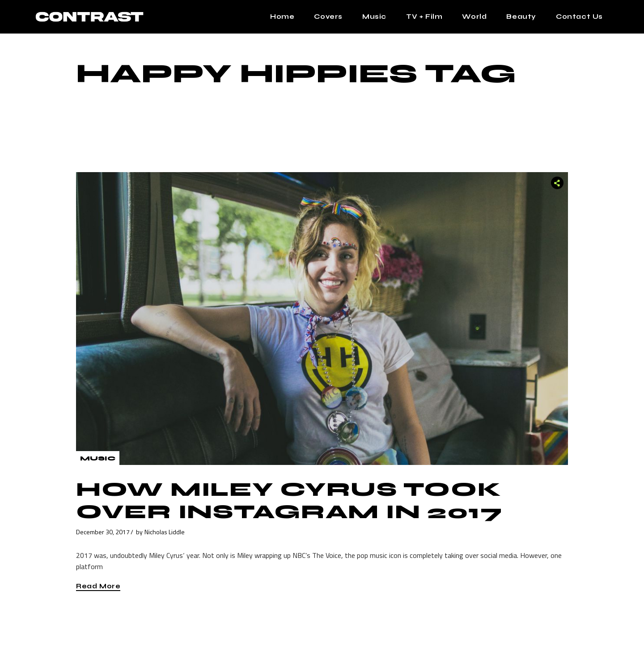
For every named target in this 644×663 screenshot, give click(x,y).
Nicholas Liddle (165, 532)
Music (98, 458)
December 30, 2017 (103, 532)
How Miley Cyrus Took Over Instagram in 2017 (290, 501)
